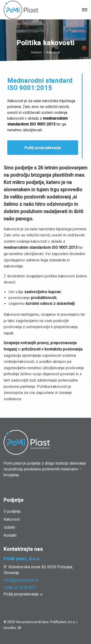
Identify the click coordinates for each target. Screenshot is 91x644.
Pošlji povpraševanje (43, 148)
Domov (36, 52)
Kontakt (10, 535)
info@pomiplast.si (21, 580)
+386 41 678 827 (20, 588)
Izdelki (9, 527)
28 (19, 628)
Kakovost (53, 52)
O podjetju (12, 511)
